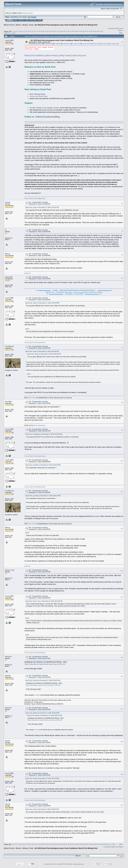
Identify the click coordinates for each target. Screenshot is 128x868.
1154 (14, 33)
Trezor (26, 198)
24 (52, 31)
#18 (122, 742)
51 (9, 33)
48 (102, 31)
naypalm (114, 44)
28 (60, 31)
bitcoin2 (8, 657)
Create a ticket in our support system (45, 108)
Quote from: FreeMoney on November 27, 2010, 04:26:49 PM (44, 434)
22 (47, 31)
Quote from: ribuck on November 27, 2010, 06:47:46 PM (42, 778)
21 (45, 31)
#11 (122, 492)
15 (33, 31)
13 (28, 31)
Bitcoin (18, 25)
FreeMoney (10, 346)
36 (77, 31)
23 (49, 31)
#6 (122, 299)
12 (26, 31)
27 (58, 31)
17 (37, 31)
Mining (25, 25)
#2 (122, 203)
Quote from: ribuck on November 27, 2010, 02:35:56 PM (42, 303)
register (30, 13)
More (40, 20)
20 (43, 31)
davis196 (96, 44)
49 (5, 33)
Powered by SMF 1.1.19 (52, 864)
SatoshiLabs (41, 198)
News (27, 55)
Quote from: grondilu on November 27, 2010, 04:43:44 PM (43, 465)
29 (62, 31)
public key (28, 273)
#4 (122, 255)
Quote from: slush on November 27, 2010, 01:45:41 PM (42, 207)
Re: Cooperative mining (38, 202)
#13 (122, 571)
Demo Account (79, 55)
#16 (122, 676)
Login (27, 20)
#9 (122, 430)
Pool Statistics (38, 55)
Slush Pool (33, 198)
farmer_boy (10, 570)
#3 (122, 231)
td (6, 230)
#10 (122, 461)
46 (98, 31)
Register (33, 20)
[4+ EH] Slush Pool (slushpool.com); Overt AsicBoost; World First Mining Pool (66, 25)
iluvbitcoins (67, 44)
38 (81, 31)
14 (30, 31)
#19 (122, 774)
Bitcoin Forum (9, 25)
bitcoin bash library (39, 425)
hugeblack (48, 44)
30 (64, 31)
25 (54, 31)
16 (35, 31)
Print (121, 33)
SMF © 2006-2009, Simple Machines (72, 864)
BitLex (8, 254)
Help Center (65, 55)
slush (7, 40)
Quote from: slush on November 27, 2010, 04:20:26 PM (42, 351)
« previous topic (114, 28)
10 (22, 31)
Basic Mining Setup (38, 94)
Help (16, 20)
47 (100, 31)
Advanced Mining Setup (39, 96)
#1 (122, 42)
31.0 (29, 17)
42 (89, 31)
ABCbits (58, 44)
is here (37, 695)
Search (21, 20)
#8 (122, 402)
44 (94, 31)
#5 (122, 278)
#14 (122, 597)
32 (68, 31)
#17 (122, 709)
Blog (57, 117)
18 (39, 31)
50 (7, 33)
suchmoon (77, 44)
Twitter (39, 117)
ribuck (8, 202)
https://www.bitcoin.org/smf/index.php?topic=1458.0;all (45, 664)
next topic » (121, 29)
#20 (122, 805)
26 (56, 31)
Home (10, 20)
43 (92, 31)
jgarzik (8, 675)
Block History (52, 55)
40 (85, 31)
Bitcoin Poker (32, 398)
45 (96, 31)
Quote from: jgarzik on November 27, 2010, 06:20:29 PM (42, 713)
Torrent (34, 17)
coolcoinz (105, 44)
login (24, 13)
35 (75, 31)
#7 (122, 347)
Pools (31, 25)
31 (66, 31)
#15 (122, 658)
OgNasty (39, 44)
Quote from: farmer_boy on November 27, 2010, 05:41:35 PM (44, 601)
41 (87, 31)
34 (73, 31)
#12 (122, 529)
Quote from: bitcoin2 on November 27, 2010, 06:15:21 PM (43, 680)
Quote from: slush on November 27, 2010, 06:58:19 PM (42, 809)
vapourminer (87, 44)
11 (24, 31)
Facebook (49, 117)
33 (70, 31)
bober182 (9, 277)
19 (41, 31)
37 (79, 31)
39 (83, 31)
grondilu (8, 401)
